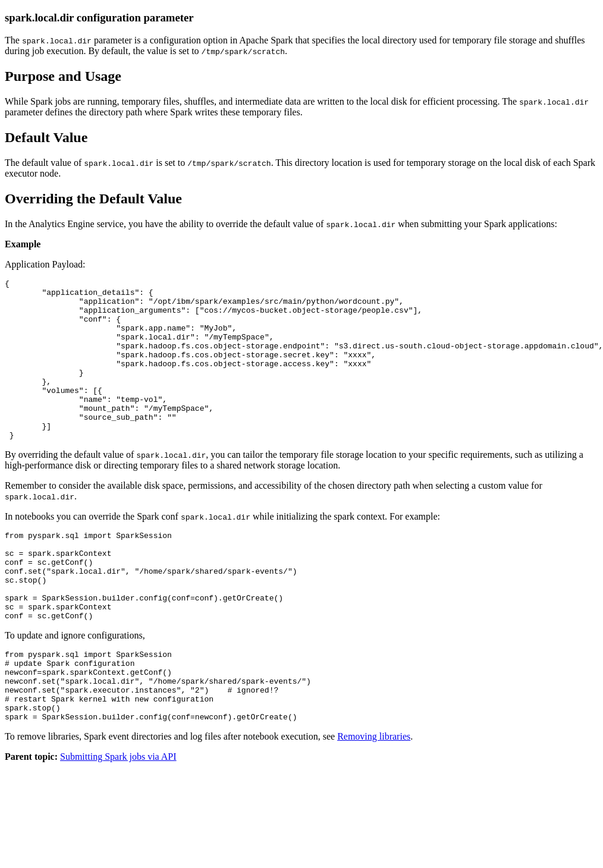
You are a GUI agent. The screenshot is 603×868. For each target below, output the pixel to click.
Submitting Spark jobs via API (118, 821)
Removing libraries (374, 801)
